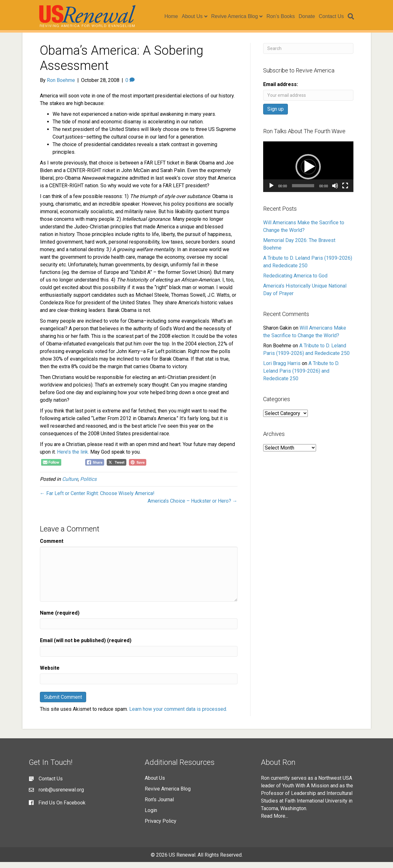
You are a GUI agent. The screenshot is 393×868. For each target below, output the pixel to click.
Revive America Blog (239, 17)
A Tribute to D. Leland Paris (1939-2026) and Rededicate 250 (301, 377)
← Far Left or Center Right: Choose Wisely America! (97, 499)
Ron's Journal (159, 806)
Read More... (275, 822)
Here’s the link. (74, 458)
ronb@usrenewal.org (61, 796)
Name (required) (60, 619)
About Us (196, 17)
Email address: (281, 90)
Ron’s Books (285, 17)
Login (151, 816)
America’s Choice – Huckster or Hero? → (193, 507)
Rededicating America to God (295, 282)
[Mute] (335, 192)
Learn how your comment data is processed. (178, 715)
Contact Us (335, 17)
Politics (88, 485)
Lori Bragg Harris (282, 369)
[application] (308, 173)
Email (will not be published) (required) (86, 646)
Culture (70, 485)
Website (50, 674)
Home (175, 17)
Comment (52, 547)
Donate (311, 17)
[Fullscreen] (345, 192)
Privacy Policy (161, 827)
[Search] (354, 17)
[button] (308, 173)
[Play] (271, 192)
